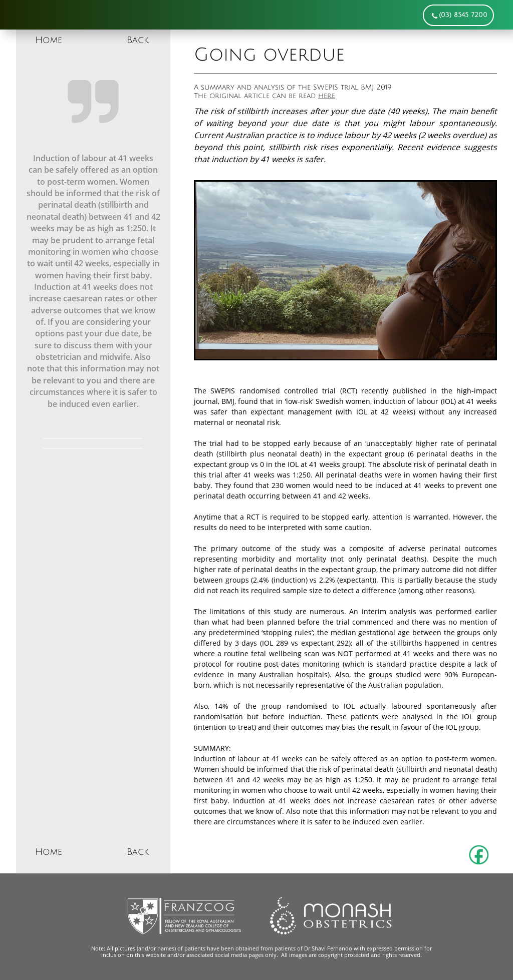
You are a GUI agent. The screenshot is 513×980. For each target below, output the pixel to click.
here (327, 96)
